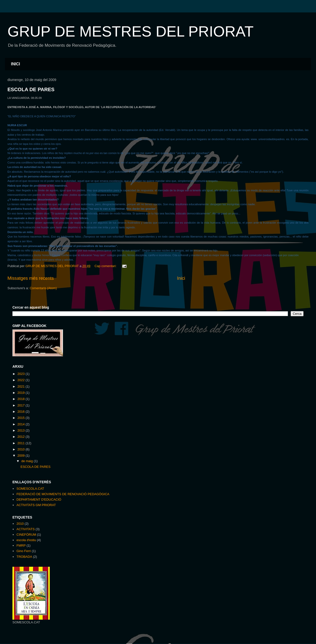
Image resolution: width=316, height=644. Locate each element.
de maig (28, 461)
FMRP (21, 545)
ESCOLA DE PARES (31, 89)
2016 (22, 412)
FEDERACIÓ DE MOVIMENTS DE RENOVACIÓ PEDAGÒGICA (63, 494)
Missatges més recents (31, 278)
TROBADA (24, 557)
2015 (22, 418)
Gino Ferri (24, 551)
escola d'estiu (26, 540)
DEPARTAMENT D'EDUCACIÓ (39, 500)
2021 (22, 386)
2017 (22, 405)
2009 (22, 456)
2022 (22, 380)
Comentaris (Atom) (43, 288)
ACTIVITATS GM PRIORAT (36, 505)
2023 (22, 374)
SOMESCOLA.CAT (30, 489)
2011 (22, 443)
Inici (181, 278)
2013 (22, 430)
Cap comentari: (106, 266)
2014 (22, 424)
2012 (22, 437)
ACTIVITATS (26, 529)
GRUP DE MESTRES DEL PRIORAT (131, 31)
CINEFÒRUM (26, 535)
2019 (22, 393)
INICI (15, 64)
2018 (22, 399)
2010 (22, 449)
